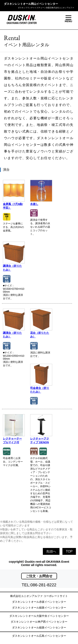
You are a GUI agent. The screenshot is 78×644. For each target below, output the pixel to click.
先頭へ (51, 551)
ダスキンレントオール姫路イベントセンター (39, 608)
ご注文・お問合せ (39, 576)
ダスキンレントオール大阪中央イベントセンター (39, 616)
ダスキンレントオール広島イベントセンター (39, 636)
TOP (69, 551)
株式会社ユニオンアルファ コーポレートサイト (39, 596)
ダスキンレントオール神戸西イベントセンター (39, 622)
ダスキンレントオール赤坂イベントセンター (39, 602)
